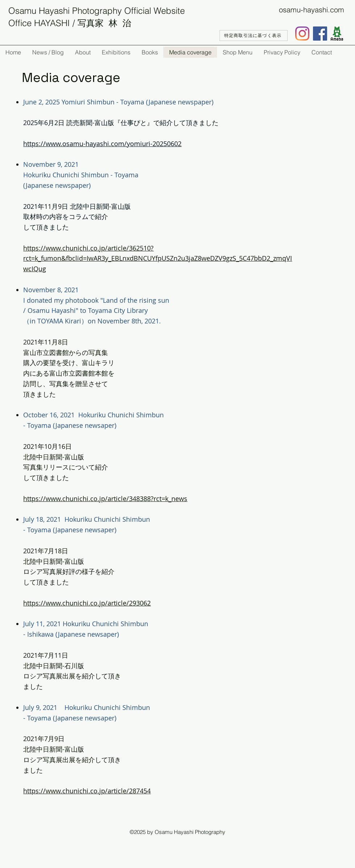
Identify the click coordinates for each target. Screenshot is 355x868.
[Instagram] (302, 34)
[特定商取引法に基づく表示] (254, 36)
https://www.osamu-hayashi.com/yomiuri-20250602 (102, 144)
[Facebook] (320, 34)
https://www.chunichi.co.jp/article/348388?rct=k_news (105, 499)
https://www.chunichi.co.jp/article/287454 (87, 791)
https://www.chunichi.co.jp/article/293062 (87, 603)
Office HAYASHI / (43, 23)
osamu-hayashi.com (312, 10)
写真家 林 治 (104, 23)
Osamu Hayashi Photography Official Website (97, 11)
